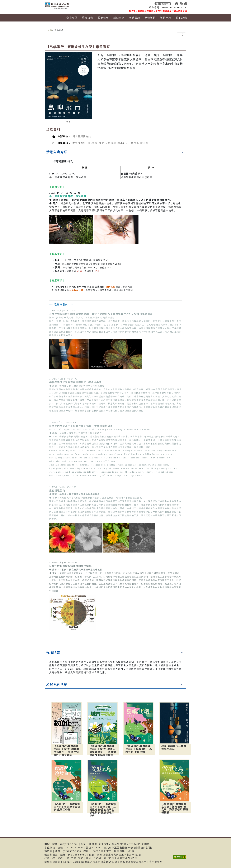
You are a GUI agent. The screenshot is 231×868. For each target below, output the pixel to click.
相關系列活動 (57, 685)
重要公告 (88, 18)
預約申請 (166, 18)
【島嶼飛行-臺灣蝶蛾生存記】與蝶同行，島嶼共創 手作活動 (139, 749)
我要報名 (103, 18)
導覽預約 (150, 18)
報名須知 (53, 652)
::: (45, 30)
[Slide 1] (67, 122)
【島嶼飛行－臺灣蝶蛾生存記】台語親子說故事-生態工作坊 (67, 807)
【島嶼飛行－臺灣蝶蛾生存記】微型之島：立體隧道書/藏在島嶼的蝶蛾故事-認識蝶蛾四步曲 (103, 810)
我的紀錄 (181, 18)
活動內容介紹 (57, 152)
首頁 (50, 30)
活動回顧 (135, 18)
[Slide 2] (70, 122)
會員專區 (72, 18)
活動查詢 (119, 18)
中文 (181, 35)
